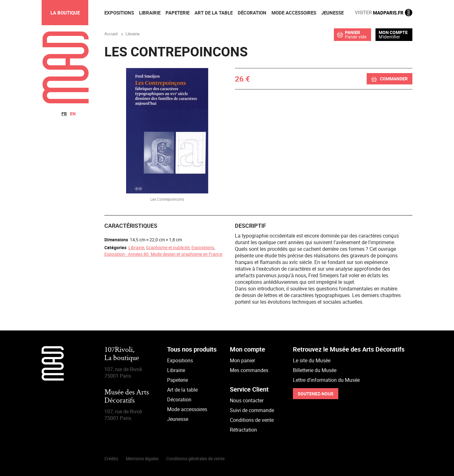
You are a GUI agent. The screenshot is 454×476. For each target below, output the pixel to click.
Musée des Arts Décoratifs (127, 397)
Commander (394, 79)
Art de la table (182, 390)
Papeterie (178, 380)
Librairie (136, 247)
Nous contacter (247, 400)
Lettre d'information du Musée (326, 380)
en (73, 114)
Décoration (179, 399)
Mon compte (393, 32)
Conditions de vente (252, 420)
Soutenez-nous (316, 394)
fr (64, 114)
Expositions (203, 247)
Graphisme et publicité (168, 247)
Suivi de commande (252, 410)
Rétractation (243, 430)
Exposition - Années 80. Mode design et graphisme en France (163, 254)
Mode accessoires (187, 409)
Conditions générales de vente (195, 459)
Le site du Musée (312, 360)
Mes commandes (249, 370)
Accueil (111, 34)
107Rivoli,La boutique (122, 354)
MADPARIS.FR (384, 13)
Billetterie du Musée (315, 370)
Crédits (111, 459)
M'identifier (389, 37)
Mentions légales (142, 459)
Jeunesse (178, 419)
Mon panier (242, 360)
